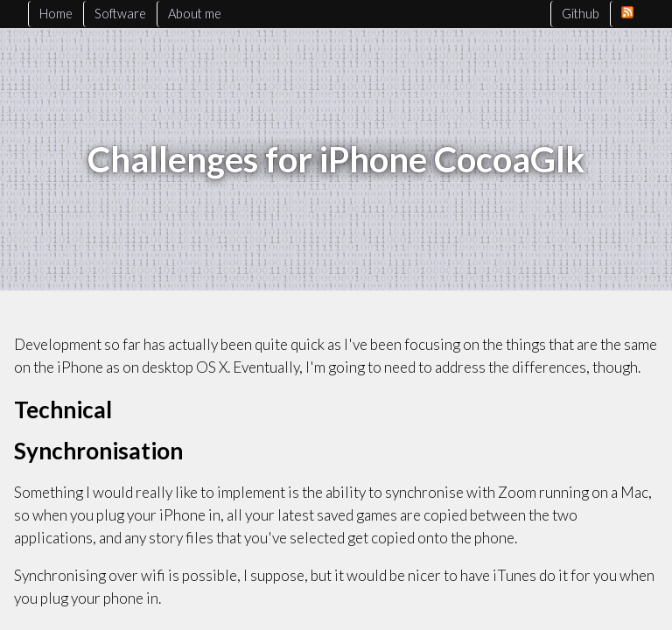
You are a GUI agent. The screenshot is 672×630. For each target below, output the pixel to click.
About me (195, 14)
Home (56, 14)
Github (581, 14)
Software (120, 14)
